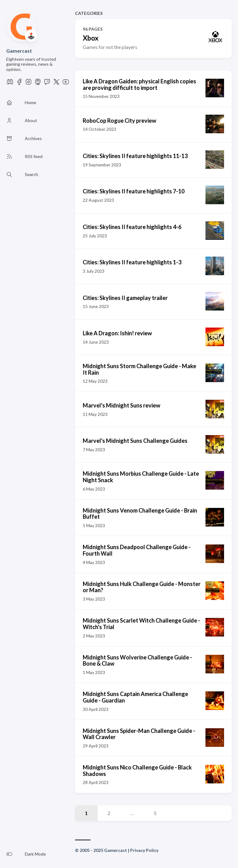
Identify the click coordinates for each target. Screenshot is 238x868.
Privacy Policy (144, 850)
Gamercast (19, 51)
